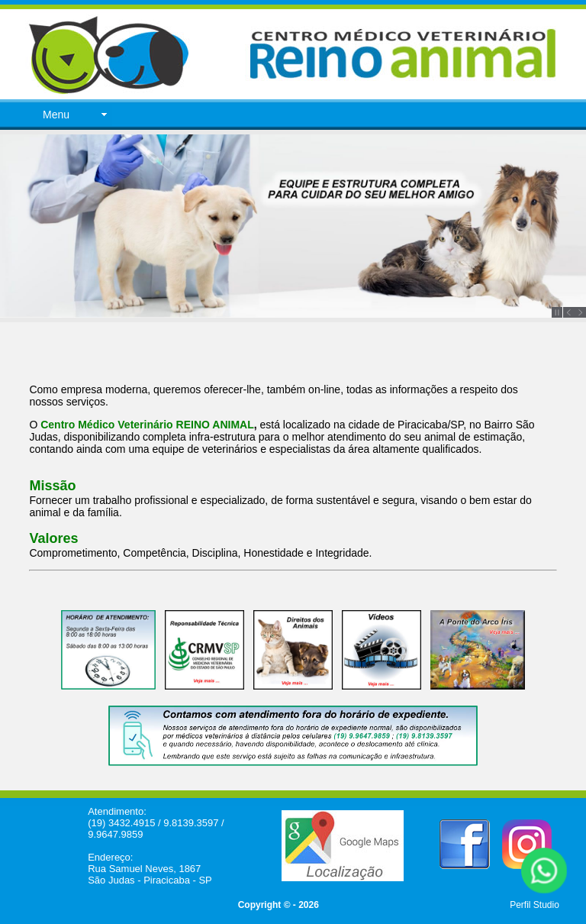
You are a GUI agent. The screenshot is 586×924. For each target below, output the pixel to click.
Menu (56, 115)
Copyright (260, 905)
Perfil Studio (534, 905)
